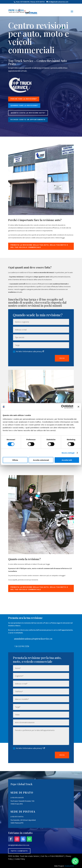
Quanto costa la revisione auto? (28, 113)
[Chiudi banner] (78, 407)
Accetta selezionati (41, 460)
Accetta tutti (67, 460)
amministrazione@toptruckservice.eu (33, 639)
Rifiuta (15, 460)
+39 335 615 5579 (22, 646)
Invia (62, 358)
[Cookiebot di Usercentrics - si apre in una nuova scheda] (63, 407)
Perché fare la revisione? (24, 99)
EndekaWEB (69, 866)
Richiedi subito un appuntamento (28, 120)
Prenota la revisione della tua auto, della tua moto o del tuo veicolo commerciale (39, 246)
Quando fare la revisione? (24, 105)
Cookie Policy (20, 859)
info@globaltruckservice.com (19, 845)
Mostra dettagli (68, 453)
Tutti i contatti (19, 851)
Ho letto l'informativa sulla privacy (29, 352)
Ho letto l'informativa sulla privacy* (29, 748)
